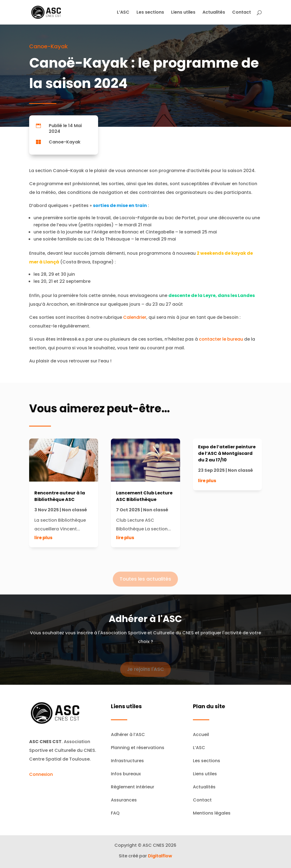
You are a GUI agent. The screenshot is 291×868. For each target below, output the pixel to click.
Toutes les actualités (145, 583)
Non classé (74, 510)
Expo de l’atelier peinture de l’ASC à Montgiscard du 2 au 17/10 (227, 453)
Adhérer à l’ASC (128, 735)
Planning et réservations (138, 748)
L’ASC (123, 13)
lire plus (43, 538)
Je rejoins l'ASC (145, 674)
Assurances (124, 800)
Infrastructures (127, 761)
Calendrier (135, 317)
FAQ (115, 813)
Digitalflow (160, 856)
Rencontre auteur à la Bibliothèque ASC (60, 496)
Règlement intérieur (133, 787)
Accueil (201, 735)
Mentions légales (212, 813)
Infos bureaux (126, 774)
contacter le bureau (221, 339)
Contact (242, 13)
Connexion (41, 774)
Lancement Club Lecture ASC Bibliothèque (144, 496)
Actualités (214, 13)
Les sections (150, 13)
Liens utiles (183, 13)
